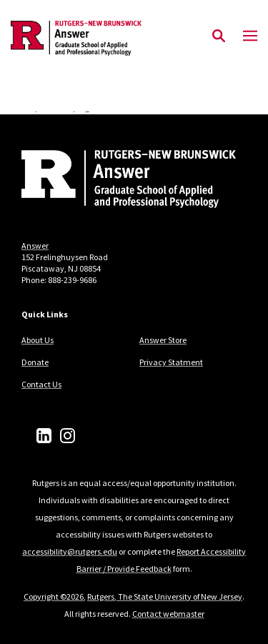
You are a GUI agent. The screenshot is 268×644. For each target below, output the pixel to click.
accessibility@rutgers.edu (70, 551)
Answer (35, 246)
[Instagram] (68, 436)
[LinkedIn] (44, 436)
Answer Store (163, 340)
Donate (35, 362)
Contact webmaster (168, 614)
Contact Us (41, 384)
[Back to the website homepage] (76, 38)
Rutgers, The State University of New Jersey (165, 596)
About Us (38, 340)
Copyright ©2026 (54, 596)
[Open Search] (219, 36)
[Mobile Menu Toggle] (250, 36)
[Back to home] (118, 181)
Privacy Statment (171, 362)
